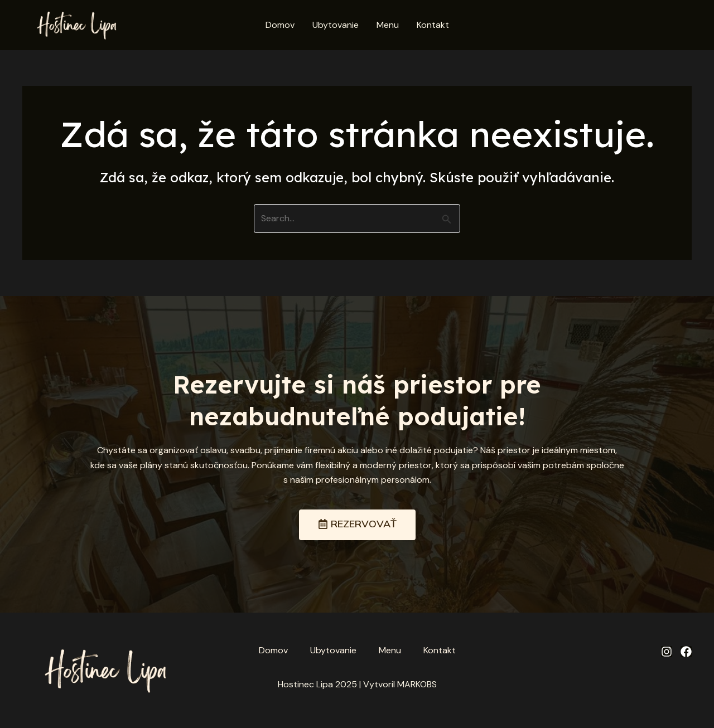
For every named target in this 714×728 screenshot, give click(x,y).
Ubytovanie (336, 25)
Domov (280, 25)
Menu (388, 25)
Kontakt (433, 25)
